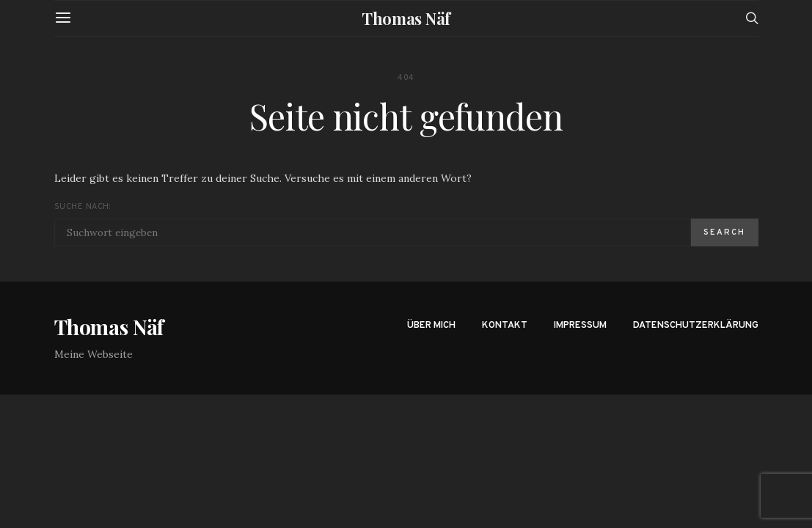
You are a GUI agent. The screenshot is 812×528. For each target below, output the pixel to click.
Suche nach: (83, 207)
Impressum (580, 326)
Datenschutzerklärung (696, 326)
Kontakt (505, 326)
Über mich (431, 326)
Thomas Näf (406, 18)
